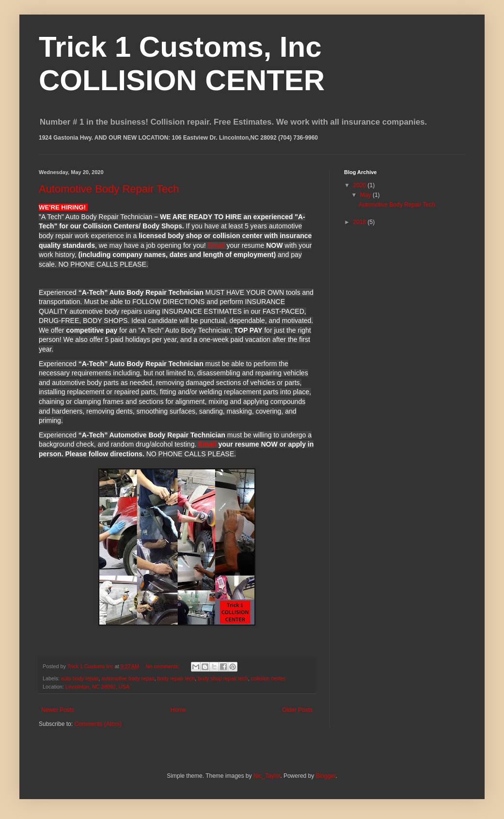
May (366, 195)
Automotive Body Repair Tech (109, 189)
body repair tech (176, 678)
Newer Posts (58, 710)
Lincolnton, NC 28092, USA (97, 687)
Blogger (326, 776)
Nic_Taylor (267, 776)
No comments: (164, 666)
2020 (361, 185)
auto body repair (80, 678)
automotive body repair (128, 678)
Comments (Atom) (98, 724)
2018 (361, 222)
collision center (268, 678)
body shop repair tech (223, 678)
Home (178, 710)
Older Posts (297, 710)
